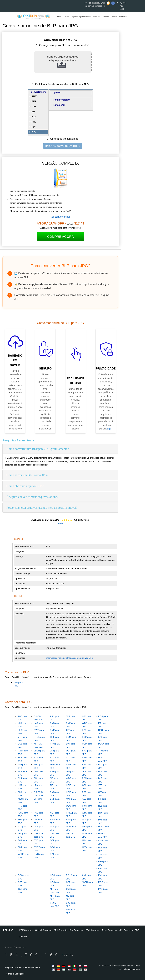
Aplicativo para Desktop (81, 17)
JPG (34, 132)
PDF (34, 127)
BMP (34, 101)
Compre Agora (60, 237)
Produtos (97, 17)
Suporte (106, 17)
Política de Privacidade (30, 967)
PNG (34, 122)
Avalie (60, 523)
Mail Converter (61, 930)
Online (66, 17)
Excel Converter (110, 930)
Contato (114, 17)
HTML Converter (93, 930)
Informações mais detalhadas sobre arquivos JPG (69, 658)
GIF (33, 112)
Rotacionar (59, 105)
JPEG (34, 96)
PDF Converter (26, 930)
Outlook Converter (44, 930)
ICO (33, 117)
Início (59, 17)
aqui (109, 429)
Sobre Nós (123, 17)
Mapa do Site (12, 967)
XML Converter (126, 930)
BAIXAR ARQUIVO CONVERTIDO (63, 146)
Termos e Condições (15, 974)
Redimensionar (62, 100)
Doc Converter (76, 930)
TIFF (34, 107)
